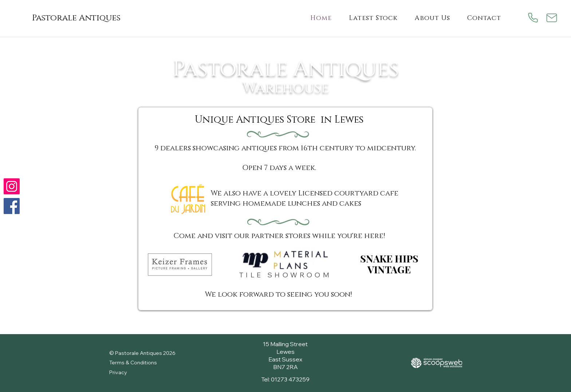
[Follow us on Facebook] (12, 206)
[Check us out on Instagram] (12, 186)
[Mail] (552, 18)
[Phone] (533, 18)
